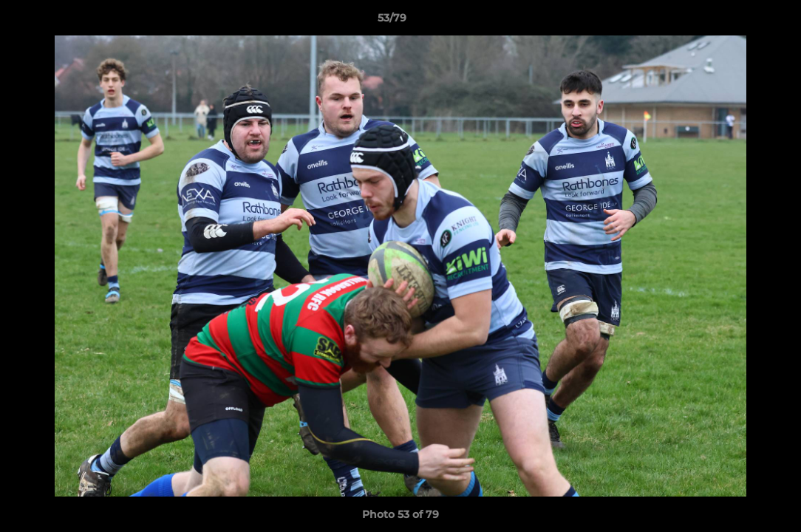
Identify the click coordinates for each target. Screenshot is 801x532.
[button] (739, 21)
